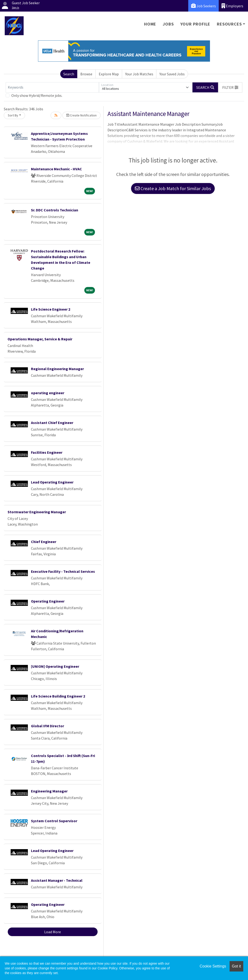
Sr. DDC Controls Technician (55, 210)
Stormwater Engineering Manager (37, 512)
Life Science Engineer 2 (51, 309)
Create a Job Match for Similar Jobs (173, 188)
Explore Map (109, 74)
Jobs (168, 24)
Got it (236, 966)
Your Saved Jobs (172, 74)
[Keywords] (52, 87)
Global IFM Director (47, 726)
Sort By (13, 115)
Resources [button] (229, 24)
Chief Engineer (44, 542)
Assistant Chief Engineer (52, 423)
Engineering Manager (49, 791)
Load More (53, 932)
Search (69, 74)
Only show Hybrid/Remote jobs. (37, 95)
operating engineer (48, 393)
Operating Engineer (48, 601)
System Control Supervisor (54, 821)
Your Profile (195, 24)
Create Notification (81, 115)
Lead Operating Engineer (52, 482)
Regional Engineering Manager (57, 369)
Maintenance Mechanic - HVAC (56, 169)
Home (150, 24)
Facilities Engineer (47, 452)
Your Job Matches (139, 74)
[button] (230, 87)
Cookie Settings (213, 966)
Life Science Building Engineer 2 (58, 696)
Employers (232, 6)
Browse (86, 74)
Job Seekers (203, 6)
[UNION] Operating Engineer (55, 666)
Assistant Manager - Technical (57, 880)
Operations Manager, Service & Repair (40, 339)
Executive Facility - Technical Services (63, 571)
